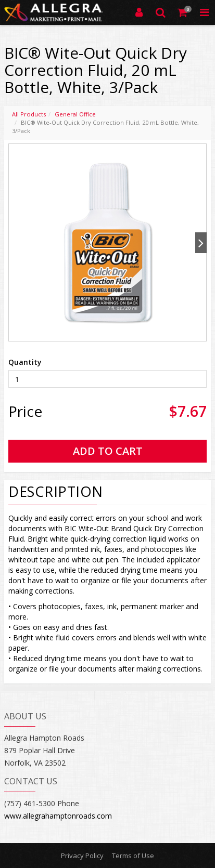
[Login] (139, 12)
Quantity (25, 362)
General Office (75, 114)
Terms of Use (133, 856)
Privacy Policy (82, 856)
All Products (29, 114)
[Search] (161, 12)
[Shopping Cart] (183, 12)
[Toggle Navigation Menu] (204, 12)
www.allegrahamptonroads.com (58, 816)
